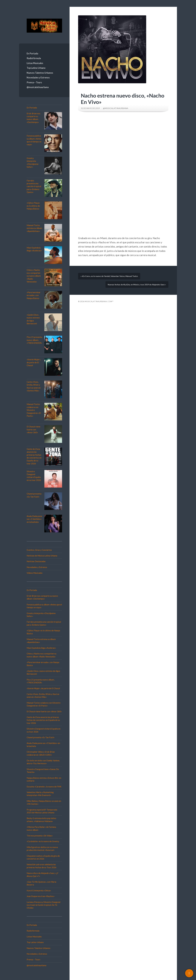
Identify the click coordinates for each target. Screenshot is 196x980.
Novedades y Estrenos (38, 78)
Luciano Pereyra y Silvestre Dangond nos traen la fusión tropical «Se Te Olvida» (43, 905)
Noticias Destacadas (36, 561)
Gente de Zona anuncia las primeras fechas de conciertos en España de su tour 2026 (43, 720)
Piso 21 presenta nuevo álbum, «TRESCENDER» (34, 340)
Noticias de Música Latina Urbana (42, 556)
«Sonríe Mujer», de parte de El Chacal (34, 362)
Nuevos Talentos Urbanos (40, 73)
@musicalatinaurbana (38, 87)
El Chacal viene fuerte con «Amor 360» (33, 429)
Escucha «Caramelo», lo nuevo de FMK (44, 787)
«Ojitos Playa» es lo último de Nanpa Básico (33, 206)
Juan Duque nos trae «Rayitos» (41, 896)
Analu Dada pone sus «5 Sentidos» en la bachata (34, 519)
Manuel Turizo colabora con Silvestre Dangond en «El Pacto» (34, 410)
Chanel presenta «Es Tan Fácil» (41, 737)
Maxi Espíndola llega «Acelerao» (41, 648)
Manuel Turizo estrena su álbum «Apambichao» (34, 228)
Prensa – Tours (34, 82)
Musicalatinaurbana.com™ (99, 305)
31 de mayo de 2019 (91, 108)
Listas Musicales (35, 63)
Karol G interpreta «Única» (39, 890)
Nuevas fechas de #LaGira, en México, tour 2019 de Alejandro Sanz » (135, 287)
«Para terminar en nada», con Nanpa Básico (34, 295)
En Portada (32, 53)
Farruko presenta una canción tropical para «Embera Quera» (34, 186)
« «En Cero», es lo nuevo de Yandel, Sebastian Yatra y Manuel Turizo (111, 277)
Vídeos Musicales (35, 573)
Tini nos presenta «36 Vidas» (40, 836)
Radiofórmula (34, 58)
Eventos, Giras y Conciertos (39, 550)
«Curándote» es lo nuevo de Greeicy (43, 841)
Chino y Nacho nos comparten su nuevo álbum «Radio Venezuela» (34, 276)
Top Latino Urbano (36, 68)
